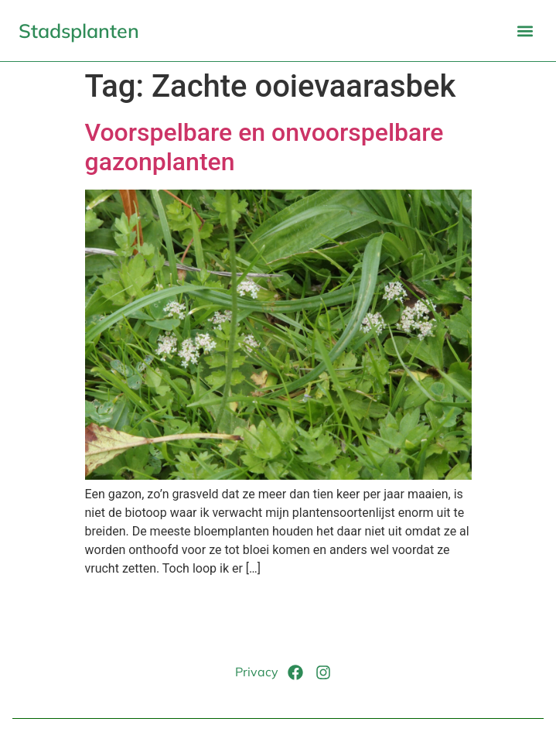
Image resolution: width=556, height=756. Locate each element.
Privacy (257, 672)
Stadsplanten (79, 31)
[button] (525, 31)
